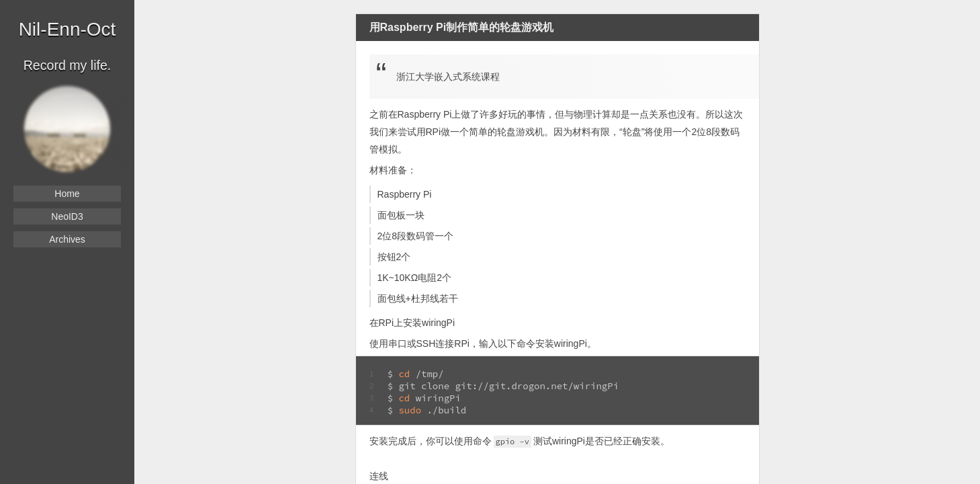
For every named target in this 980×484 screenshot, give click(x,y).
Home (67, 194)
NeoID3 (67, 216)
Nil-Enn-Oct (68, 29)
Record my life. (68, 65)
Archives (67, 239)
